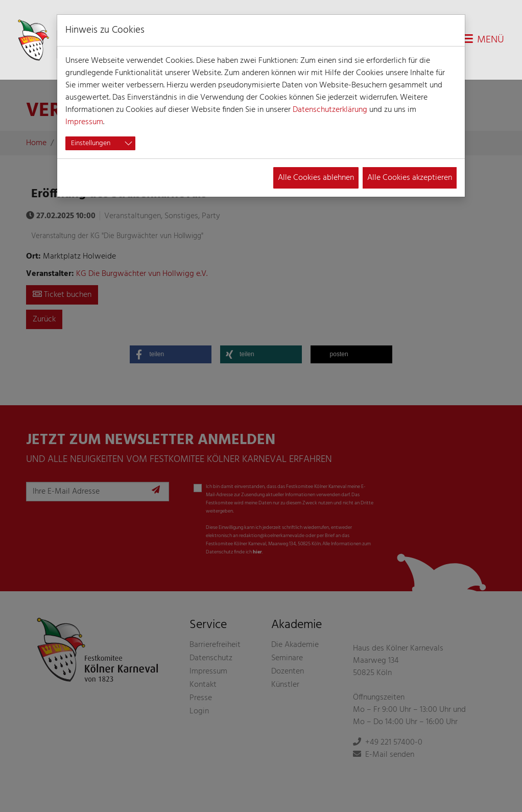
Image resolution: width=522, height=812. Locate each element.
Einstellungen (91, 143)
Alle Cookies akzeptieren (410, 178)
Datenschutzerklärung (330, 110)
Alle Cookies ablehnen (316, 178)
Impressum (84, 122)
